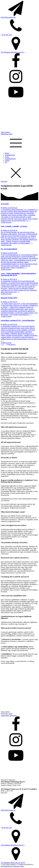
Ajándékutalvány (10, 159)
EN (6, 162)
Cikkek (7, 160)
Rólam (7, 153)
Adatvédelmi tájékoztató (9, 716)
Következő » (12, 344)
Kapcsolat (4, 181)
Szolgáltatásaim (10, 155)
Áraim (7, 157)
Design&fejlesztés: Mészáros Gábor (12, 866)
